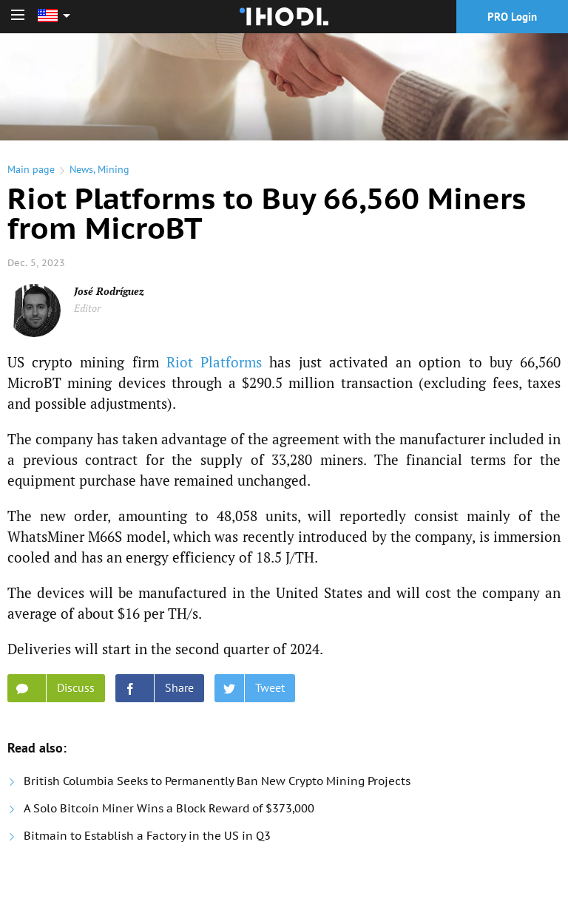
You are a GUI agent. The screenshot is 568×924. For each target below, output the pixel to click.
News (81, 169)
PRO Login (512, 17)
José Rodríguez (109, 291)
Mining (114, 169)
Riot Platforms (214, 362)
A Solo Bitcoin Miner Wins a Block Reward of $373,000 (169, 808)
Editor (87, 308)
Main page (31, 169)
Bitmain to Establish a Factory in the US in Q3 (147, 836)
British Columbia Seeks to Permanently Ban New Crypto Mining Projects (217, 781)
